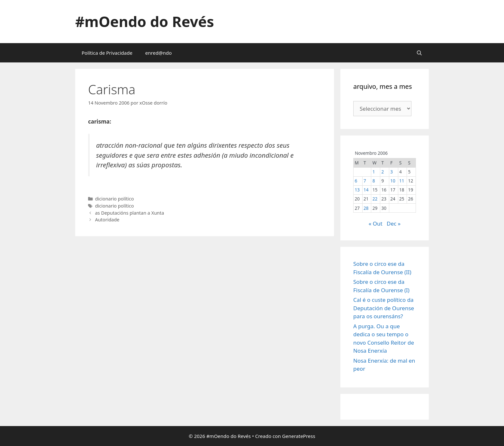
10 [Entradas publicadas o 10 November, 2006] (393, 181)
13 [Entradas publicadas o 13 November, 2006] (357, 190)
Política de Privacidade (107, 53)
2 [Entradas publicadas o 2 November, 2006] (383, 172)
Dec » (394, 223)
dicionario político (115, 199)
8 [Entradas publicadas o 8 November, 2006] (374, 181)
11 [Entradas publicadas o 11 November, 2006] (402, 181)
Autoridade (107, 220)
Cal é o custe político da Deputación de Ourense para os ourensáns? (384, 308)
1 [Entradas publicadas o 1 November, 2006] (374, 172)
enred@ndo (158, 53)
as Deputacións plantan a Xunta (130, 213)
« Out (376, 223)
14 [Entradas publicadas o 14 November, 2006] (366, 190)
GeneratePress (299, 436)
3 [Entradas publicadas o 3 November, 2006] (392, 172)
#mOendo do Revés (145, 21)
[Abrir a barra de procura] (419, 53)
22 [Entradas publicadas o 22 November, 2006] (375, 199)
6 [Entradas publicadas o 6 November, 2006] (356, 181)
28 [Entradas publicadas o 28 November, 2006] (366, 208)
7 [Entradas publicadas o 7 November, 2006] (365, 181)
